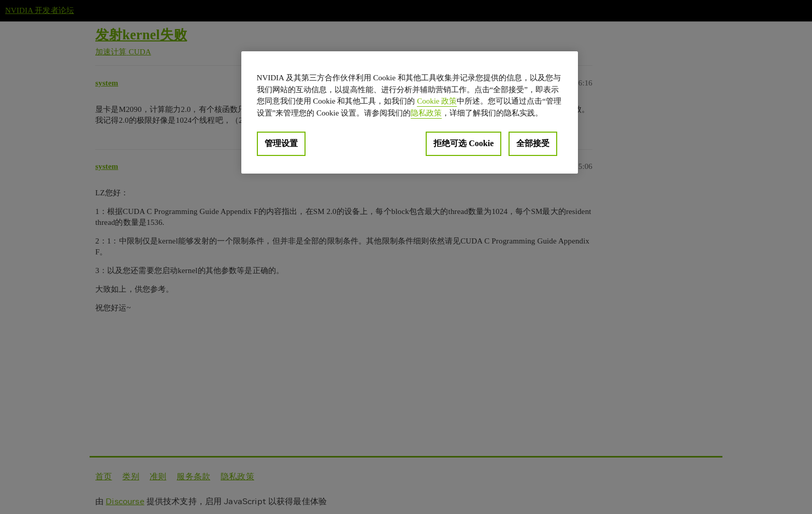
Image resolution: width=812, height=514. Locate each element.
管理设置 (281, 143)
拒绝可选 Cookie (463, 143)
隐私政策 (426, 113)
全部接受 (533, 143)
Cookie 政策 (437, 101)
